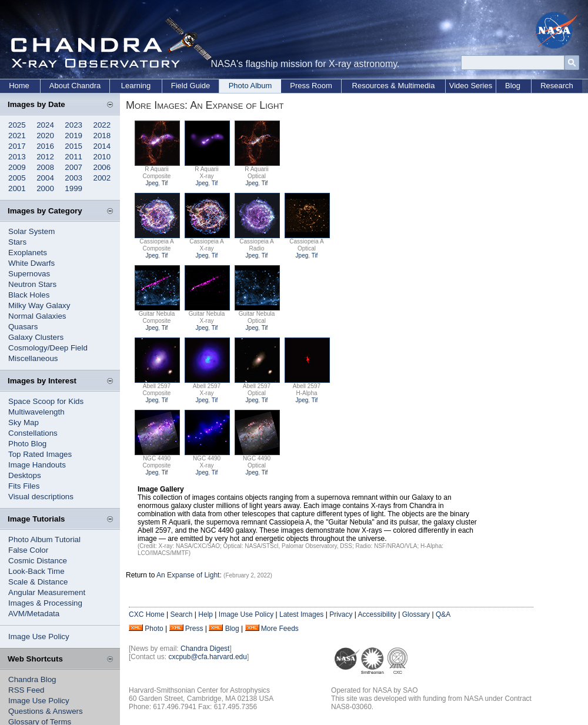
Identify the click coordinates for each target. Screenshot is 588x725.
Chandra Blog (32, 679)
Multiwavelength (36, 412)
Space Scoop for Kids (46, 401)
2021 (17, 136)
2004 (45, 178)
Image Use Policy (39, 637)
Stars (17, 242)
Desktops (25, 475)
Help (206, 614)
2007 (73, 167)
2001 (17, 188)
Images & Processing (45, 603)
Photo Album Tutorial (44, 539)
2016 (45, 146)
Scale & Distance (38, 582)
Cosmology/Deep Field (48, 348)
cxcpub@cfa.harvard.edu (208, 657)
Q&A (443, 614)
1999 (73, 188)
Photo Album (250, 86)
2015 (73, 146)
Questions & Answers (46, 711)
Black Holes (29, 295)
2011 (73, 157)
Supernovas (29, 274)
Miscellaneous (33, 358)
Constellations (33, 433)
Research (557, 86)
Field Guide (191, 86)
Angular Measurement (47, 592)
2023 (73, 125)
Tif (165, 183)
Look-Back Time (36, 571)
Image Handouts (37, 465)
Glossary (416, 614)
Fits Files (24, 486)
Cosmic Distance (38, 561)
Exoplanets (28, 253)
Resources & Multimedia (394, 86)
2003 (73, 178)
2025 (17, 125)
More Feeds (280, 629)
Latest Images (301, 614)
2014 (102, 146)
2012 (45, 157)
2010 (102, 157)
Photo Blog (27, 444)
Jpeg (152, 183)
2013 (17, 157)
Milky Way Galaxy (39, 305)
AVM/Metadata (34, 614)
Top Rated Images (40, 454)
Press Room (311, 86)
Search (181, 614)
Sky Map (24, 422)
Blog (513, 86)
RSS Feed (26, 690)
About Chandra (75, 86)
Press (194, 629)
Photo (154, 629)
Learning (136, 86)
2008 (45, 167)
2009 (17, 167)
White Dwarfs (31, 263)
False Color (28, 550)
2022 (102, 125)
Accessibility (377, 614)
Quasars (23, 327)
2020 (45, 136)
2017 (17, 146)
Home (19, 86)
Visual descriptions (41, 497)
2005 (17, 178)
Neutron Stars (32, 284)
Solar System (31, 231)
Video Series (471, 86)
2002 (102, 178)
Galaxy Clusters (36, 337)
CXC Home (147, 614)
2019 (73, 136)
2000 (45, 188)
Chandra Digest (205, 649)
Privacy (341, 614)
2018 (102, 136)
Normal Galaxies (37, 316)
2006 (102, 167)
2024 (45, 125)
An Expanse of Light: (190, 575)
